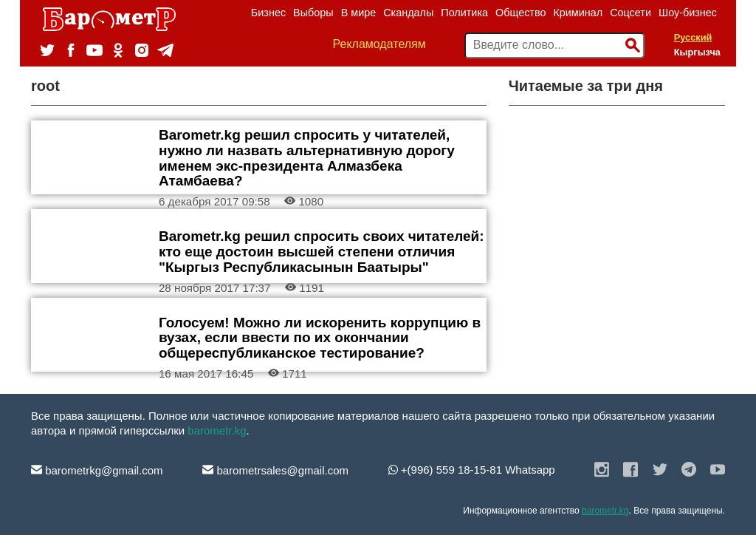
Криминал (578, 13)
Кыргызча (697, 52)
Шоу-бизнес (688, 13)
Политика (464, 13)
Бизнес (268, 13)
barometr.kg (217, 430)
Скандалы (408, 13)
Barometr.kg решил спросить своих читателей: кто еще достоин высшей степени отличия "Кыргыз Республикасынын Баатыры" (322, 252)
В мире (359, 13)
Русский (693, 37)
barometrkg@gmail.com (97, 470)
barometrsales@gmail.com (275, 470)
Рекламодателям (379, 44)
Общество (520, 13)
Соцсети (630, 13)
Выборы (313, 13)
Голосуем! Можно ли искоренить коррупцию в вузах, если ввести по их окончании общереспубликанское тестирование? (320, 338)
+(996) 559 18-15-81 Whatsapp (472, 470)
